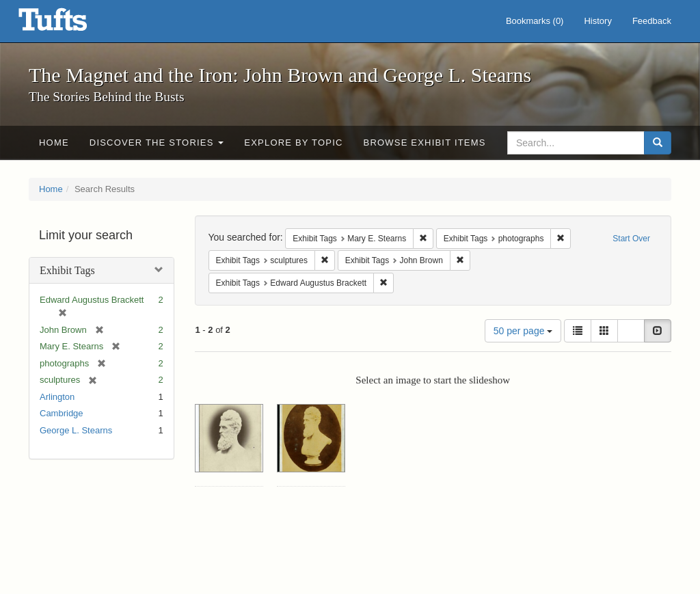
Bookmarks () (535, 21)
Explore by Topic (293, 143)
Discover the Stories (157, 143)
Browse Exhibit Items (425, 143)
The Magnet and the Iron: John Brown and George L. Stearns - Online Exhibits (70, 24)
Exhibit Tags (67, 270)
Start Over (631, 239)
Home (54, 143)
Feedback (652, 21)
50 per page (523, 331)
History (597, 21)
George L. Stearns (76, 430)
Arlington (57, 397)
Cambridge (62, 413)
